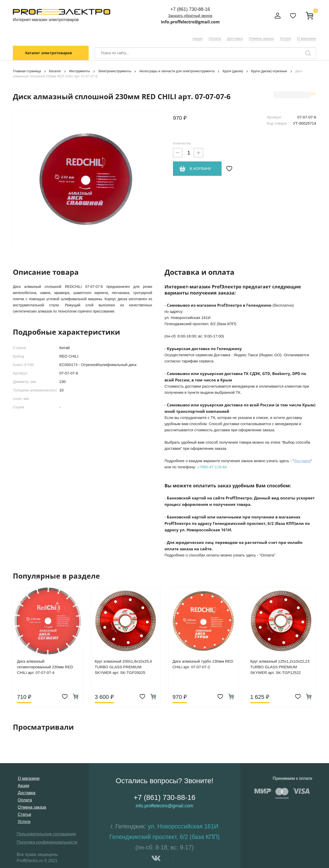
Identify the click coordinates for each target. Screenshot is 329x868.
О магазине (307, 39)
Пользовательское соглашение (46, 834)
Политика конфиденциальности (47, 842)
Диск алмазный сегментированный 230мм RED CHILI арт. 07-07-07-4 (45, 667)
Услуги (285, 39)
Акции (198, 39)
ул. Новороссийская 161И (183, 826)
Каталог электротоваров (49, 53)
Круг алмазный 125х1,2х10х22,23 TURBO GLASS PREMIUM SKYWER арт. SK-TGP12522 (280, 667)
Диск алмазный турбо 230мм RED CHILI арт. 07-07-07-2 (203, 664)
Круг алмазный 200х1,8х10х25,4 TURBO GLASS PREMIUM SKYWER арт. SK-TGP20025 (123, 667)
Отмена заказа (261, 39)
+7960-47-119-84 (212, 467)
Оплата (215, 39)
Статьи (24, 814)
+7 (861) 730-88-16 (190, 9)
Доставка (235, 39)
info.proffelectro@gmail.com (190, 22)
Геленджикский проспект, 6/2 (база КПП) (164, 837)
